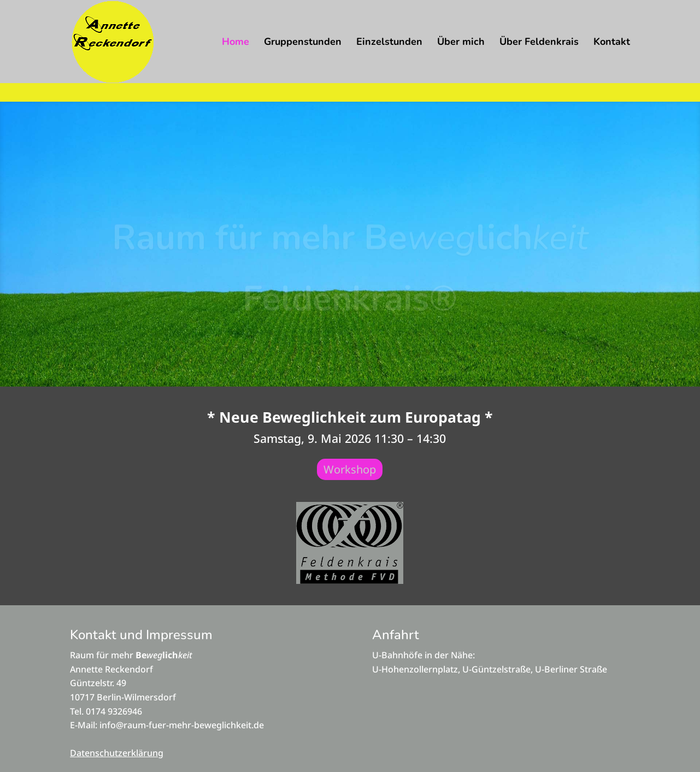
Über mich (461, 43)
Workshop (350, 469)
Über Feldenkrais (539, 43)
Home (236, 43)
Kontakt (612, 43)
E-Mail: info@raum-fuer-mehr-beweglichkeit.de (167, 725)
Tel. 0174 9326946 (106, 711)
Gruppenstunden (303, 43)
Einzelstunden (389, 43)
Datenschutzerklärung (117, 753)
